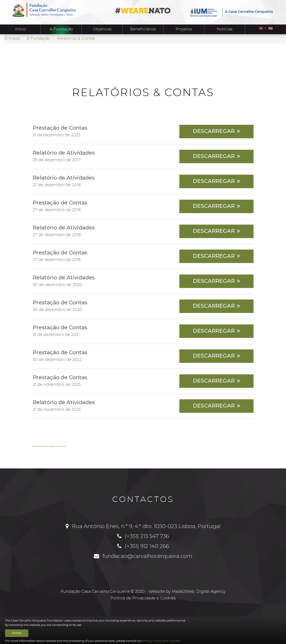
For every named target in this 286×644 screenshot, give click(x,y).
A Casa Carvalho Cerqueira (249, 12)
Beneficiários (143, 29)
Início (20, 29)
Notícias (225, 29)
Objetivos (102, 29)
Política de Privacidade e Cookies (143, 598)
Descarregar (214, 131)
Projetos (184, 29)
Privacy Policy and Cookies (161, 641)
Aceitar (17, 633)
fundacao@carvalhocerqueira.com (147, 556)
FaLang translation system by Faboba (49, 446)
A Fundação (61, 29)
